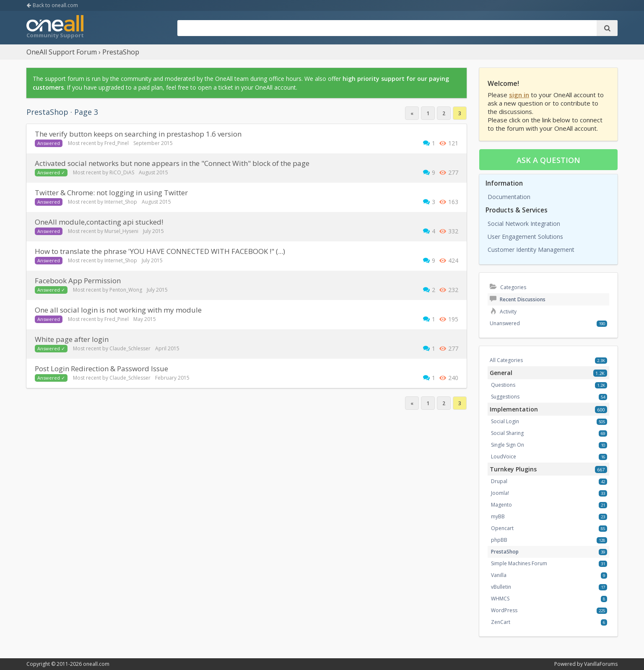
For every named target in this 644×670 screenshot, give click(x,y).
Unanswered (505, 323)
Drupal (499, 481)
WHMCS (500, 599)
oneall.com (96, 664)
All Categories (506, 360)
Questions (503, 385)
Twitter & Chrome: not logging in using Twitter (111, 193)
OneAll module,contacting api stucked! (99, 222)
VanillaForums (601, 664)
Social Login (505, 421)
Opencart (502, 528)
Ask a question (548, 160)
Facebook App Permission (78, 281)
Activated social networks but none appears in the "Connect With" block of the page (172, 163)
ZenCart (501, 622)
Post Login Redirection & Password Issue (101, 369)
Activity (503, 312)
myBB (498, 516)
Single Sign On (508, 445)
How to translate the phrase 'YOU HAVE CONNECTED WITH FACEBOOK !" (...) (160, 251)
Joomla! (500, 493)
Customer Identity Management (531, 250)
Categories (508, 287)
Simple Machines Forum (519, 563)
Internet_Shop (121, 202)
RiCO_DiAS (122, 172)
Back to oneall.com (52, 5)
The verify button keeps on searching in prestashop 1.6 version (138, 134)
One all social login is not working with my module (118, 310)
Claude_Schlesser (130, 348)
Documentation (509, 197)
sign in (519, 95)
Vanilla (499, 575)
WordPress (504, 610)
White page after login (72, 339)
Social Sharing (507, 433)
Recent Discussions (518, 299)
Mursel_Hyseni (121, 231)
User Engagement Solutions (525, 237)
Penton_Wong (126, 290)
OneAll (55, 28)
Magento (501, 505)
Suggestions (505, 397)
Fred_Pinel (117, 143)
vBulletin (501, 587)
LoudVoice (504, 457)
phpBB (499, 540)
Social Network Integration (524, 224)
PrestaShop (505, 552)
